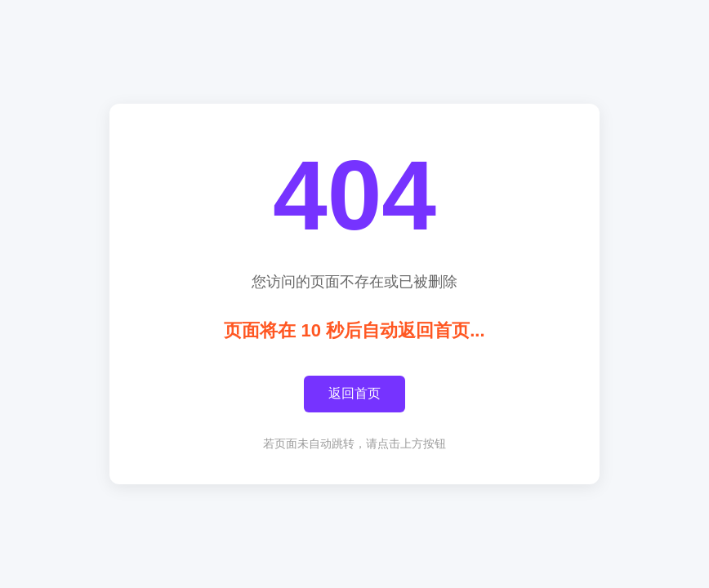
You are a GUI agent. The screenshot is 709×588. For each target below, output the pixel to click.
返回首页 (354, 393)
